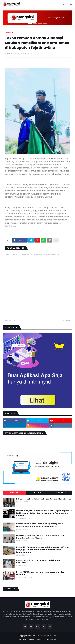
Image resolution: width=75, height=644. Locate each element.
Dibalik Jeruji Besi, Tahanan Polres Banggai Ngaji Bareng (44, 499)
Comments (61, 493)
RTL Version (52, 640)
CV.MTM (53, 636)
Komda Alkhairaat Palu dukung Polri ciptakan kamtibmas (39, 562)
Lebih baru (10, 320)
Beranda (9, 33)
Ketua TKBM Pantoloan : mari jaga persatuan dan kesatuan (40, 573)
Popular (14, 493)
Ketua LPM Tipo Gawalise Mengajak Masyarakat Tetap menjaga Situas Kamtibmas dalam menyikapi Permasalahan (43, 550)
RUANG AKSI (34, 636)
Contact (40, 640)
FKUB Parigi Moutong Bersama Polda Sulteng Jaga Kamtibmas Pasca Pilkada (41, 537)
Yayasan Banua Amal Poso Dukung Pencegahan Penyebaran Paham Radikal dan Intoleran (40, 525)
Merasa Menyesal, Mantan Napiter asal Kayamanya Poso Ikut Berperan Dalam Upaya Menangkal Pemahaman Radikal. (44, 513)
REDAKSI (22, 640)
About (31, 640)
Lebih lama (64, 320)
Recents (37, 493)
